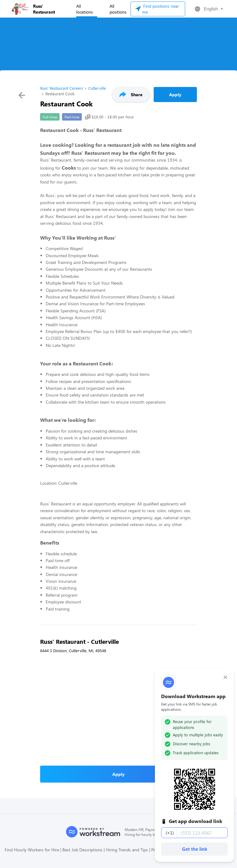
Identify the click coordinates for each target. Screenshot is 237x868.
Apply (175, 95)
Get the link (195, 849)
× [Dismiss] (225, 677)
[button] (208, 9)
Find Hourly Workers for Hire (32, 850)
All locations (85, 9)
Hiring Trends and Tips (127, 850)
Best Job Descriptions (82, 850)
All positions (118, 9)
